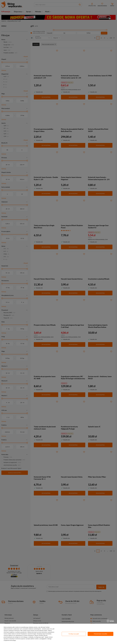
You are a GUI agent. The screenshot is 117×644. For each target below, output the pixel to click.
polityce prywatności (21, 632)
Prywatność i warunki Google (28, 634)
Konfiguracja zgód (74, 634)
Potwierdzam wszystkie (101, 634)
